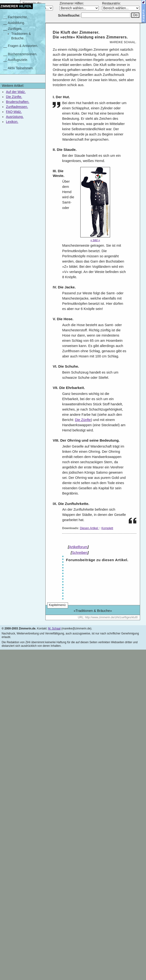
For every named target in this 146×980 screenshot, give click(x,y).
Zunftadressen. (17, 107)
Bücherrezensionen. (23, 54)
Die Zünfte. (14, 97)
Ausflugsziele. (18, 60)
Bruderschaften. (18, 102)
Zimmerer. (16, 6)
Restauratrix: (111, 3)
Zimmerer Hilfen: (72, 3)
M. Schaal (54, 629)
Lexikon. (12, 122)
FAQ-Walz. (14, 112)
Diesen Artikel (89, 528)
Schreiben (80, 553)
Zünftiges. (15, 29)
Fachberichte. (18, 17)
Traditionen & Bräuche (93, 611)
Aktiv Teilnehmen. (21, 68)
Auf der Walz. (16, 92)
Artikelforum (78, 547)
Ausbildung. (16, 23)
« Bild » (95, 240)
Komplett (107, 528)
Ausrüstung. (15, 117)
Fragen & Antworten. (23, 46)
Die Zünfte (83, 420)
